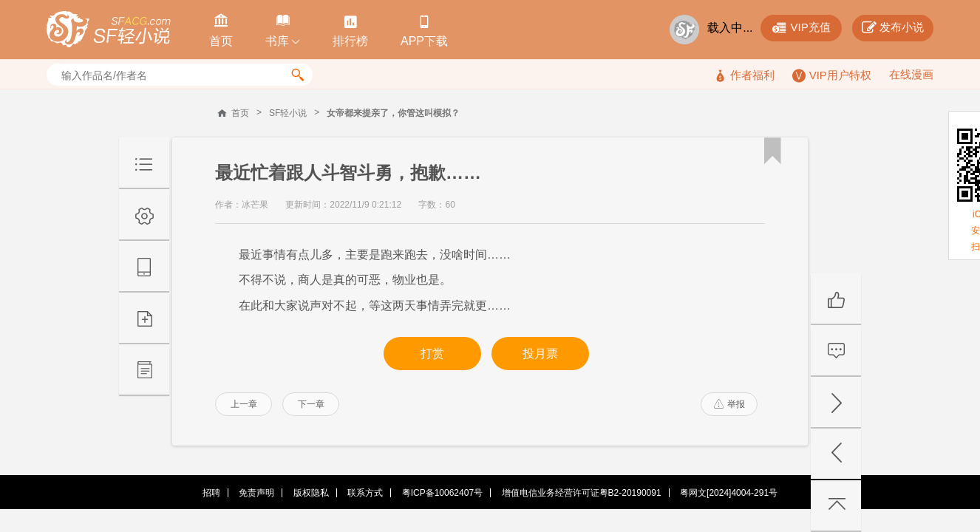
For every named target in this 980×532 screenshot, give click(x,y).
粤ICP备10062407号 (442, 493)
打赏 (432, 354)
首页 (240, 113)
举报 (729, 404)
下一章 (311, 404)
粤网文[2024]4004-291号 (729, 493)
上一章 (244, 404)
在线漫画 (911, 74)
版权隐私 (311, 493)
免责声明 (256, 493)
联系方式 (365, 493)
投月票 (540, 354)
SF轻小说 (288, 113)
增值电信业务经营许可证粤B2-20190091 (582, 493)
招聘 (211, 493)
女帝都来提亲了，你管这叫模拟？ (393, 113)
